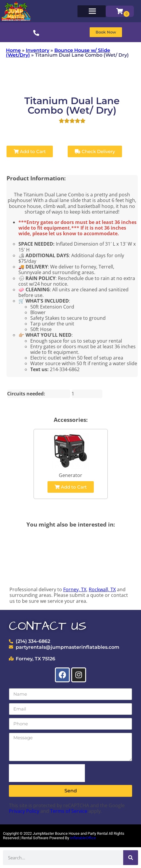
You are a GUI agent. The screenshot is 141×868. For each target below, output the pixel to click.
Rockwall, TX (102, 589)
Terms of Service (69, 811)
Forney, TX (75, 589)
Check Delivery (95, 151)
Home (13, 50)
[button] (106, 32)
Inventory (38, 50)
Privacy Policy (24, 811)
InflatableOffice (83, 838)
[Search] (131, 858)
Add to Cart (30, 151)
